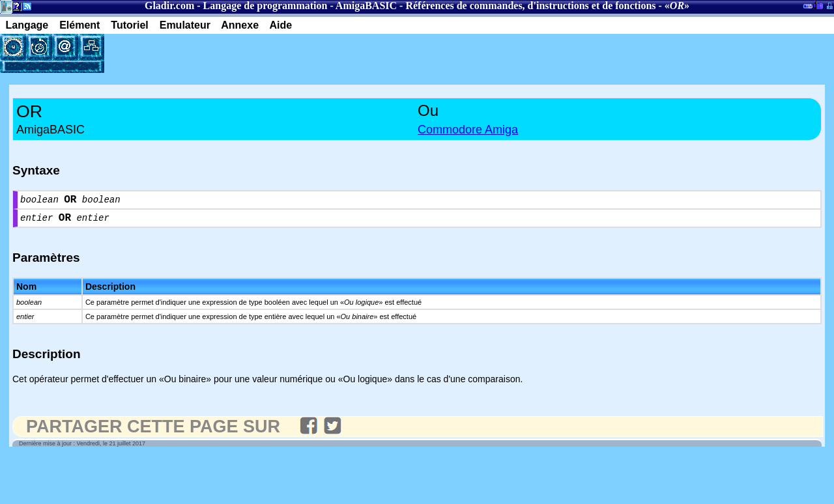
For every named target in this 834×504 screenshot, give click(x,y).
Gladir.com (169, 6)
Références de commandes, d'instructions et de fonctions (530, 6)
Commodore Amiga (468, 130)
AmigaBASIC (366, 6)
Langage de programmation (266, 6)
